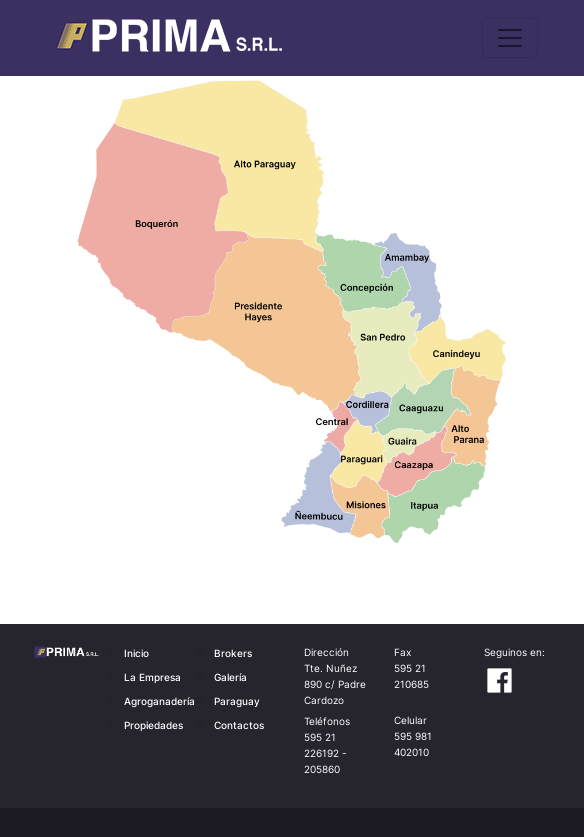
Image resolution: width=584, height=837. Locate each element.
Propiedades (153, 725)
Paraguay (237, 701)
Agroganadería (159, 701)
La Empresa (152, 677)
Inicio (136, 653)
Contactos (239, 725)
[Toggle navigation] (510, 38)
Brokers (233, 653)
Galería (230, 677)
